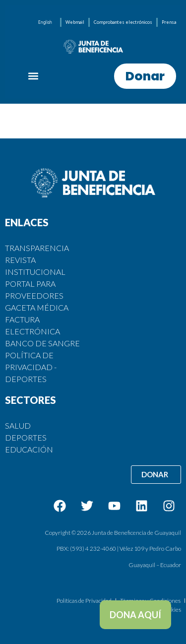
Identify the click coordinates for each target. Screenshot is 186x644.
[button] (33, 76)
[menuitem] (45, 22)
